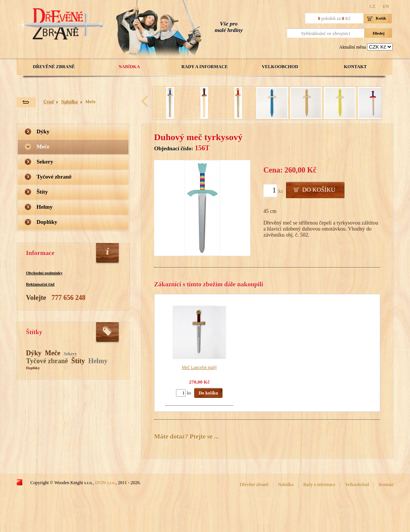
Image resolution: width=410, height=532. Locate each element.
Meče (90, 102)
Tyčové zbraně (54, 177)
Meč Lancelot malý (199, 367)
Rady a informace (205, 67)
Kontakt (355, 67)
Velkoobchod (280, 67)
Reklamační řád (40, 284)
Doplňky (47, 222)
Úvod (48, 102)
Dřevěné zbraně (54, 67)
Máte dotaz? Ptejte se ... (187, 436)
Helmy (45, 207)
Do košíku (319, 190)
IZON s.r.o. (105, 483)
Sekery (45, 162)
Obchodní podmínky (44, 273)
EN (386, 6)
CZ (373, 6)
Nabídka (129, 67)
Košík (381, 18)
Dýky (43, 131)
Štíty (42, 192)
